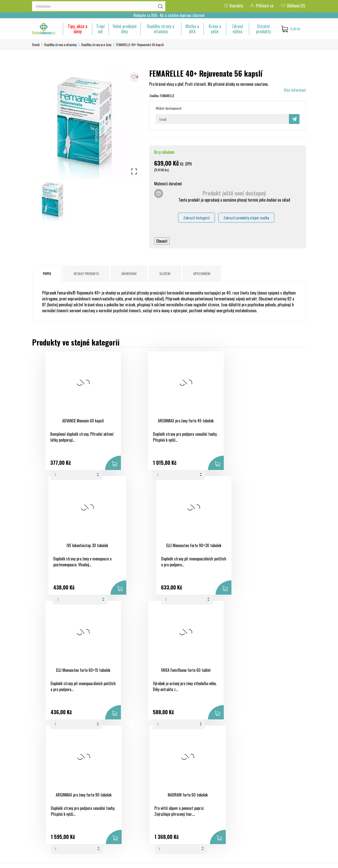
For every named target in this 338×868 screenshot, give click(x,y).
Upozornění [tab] (202, 274)
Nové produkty (137, 792)
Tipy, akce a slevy (78, 29)
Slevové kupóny (231, 819)
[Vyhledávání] (99, 6)
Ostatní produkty (263, 29)
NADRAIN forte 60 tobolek (264, 545)
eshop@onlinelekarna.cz (50, 829)
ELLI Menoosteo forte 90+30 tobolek (264, 423)
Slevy (130, 783)
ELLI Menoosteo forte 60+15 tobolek (65, 548)
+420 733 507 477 (46, 820)
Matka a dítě (192, 29)
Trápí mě (100, 29)
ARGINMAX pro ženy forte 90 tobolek (198, 548)
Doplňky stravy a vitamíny (161, 29)
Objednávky (228, 792)
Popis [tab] (47, 274)
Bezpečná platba (185, 792)
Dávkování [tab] (129, 274)
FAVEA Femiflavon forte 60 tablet (132, 545)
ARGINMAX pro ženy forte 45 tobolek (132, 423)
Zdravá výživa (237, 29)
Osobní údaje (229, 783)
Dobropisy (227, 801)
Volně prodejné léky (125, 29)
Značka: (154, 95)
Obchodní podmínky (187, 783)
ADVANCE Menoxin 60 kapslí (65, 421)
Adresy (225, 810)
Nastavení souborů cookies (227, 833)
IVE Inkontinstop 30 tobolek (198, 421)
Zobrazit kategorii (197, 218)
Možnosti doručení (168, 184)
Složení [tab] (165, 274)
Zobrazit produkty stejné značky (246, 218)
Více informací (295, 90)
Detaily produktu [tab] (86, 274)
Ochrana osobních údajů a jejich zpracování (192, 804)
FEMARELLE (167, 95)
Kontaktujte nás (185, 816)
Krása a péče (215, 29)
